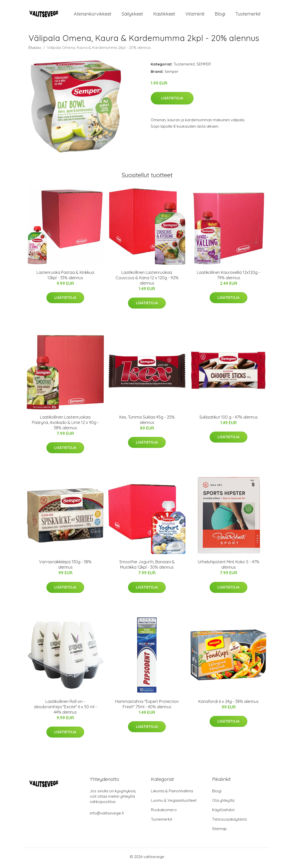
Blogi (220, 15)
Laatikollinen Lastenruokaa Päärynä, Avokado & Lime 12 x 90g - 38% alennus (65, 425)
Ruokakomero (164, 812)
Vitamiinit (195, 15)
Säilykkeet (132, 15)
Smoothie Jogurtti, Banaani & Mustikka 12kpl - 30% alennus (147, 567)
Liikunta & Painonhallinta (172, 793)
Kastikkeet (164, 15)
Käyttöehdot (223, 812)
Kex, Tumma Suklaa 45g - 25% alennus (147, 422)
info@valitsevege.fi (107, 816)
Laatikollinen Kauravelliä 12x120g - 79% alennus (228, 278)
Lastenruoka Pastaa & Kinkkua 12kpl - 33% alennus (65, 278)
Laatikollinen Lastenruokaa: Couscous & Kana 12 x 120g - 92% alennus (147, 280)
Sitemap (219, 831)
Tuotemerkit (248, 15)
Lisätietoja (172, 101)
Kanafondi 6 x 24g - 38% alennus (228, 704)
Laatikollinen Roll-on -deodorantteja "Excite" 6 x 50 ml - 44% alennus (65, 709)
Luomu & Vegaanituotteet (174, 803)
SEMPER (204, 67)
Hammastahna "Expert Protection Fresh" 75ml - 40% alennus (147, 707)
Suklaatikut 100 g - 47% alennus (229, 420)
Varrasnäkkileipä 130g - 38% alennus (65, 567)
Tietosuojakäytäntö (230, 822)
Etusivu (35, 50)
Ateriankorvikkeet (93, 15)
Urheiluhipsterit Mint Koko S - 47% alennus (229, 567)
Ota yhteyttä (223, 803)
